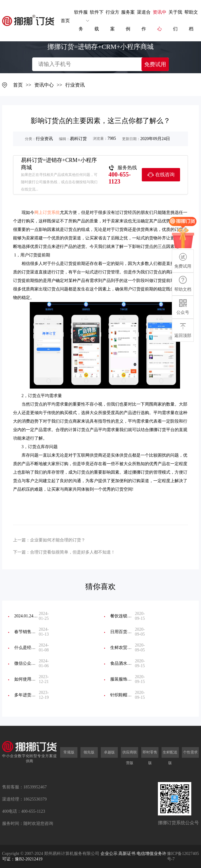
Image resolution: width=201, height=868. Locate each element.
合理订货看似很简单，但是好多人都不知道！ (73, 552)
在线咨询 (161, 175)
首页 (65, 21)
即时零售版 (150, 758)
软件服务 (81, 21)
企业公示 (109, 854)
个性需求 (190, 752)
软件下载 (97, 21)
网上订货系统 (47, 213)
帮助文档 (191, 21)
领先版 (89, 752)
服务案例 (128, 21)
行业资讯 (75, 85)
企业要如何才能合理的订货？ (58, 540)
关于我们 (175, 21)
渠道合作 (144, 21)
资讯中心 (160, 21)
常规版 (69, 752)
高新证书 (127, 854)
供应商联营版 (130, 758)
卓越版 (109, 752)
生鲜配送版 (170, 758)
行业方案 (112, 21)
